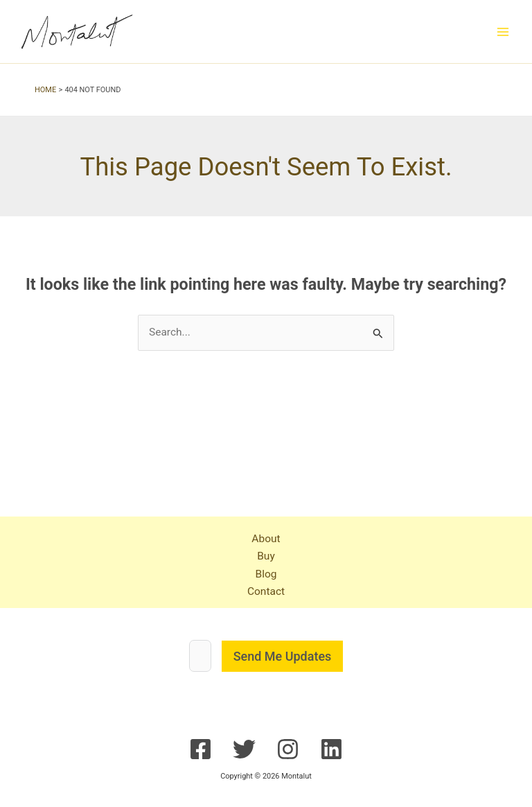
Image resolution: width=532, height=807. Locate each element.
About (266, 539)
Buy (266, 556)
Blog (266, 574)
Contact (266, 591)
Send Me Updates (283, 656)
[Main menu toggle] (503, 32)
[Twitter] (244, 749)
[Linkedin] (331, 749)
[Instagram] (288, 749)
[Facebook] (201, 749)
